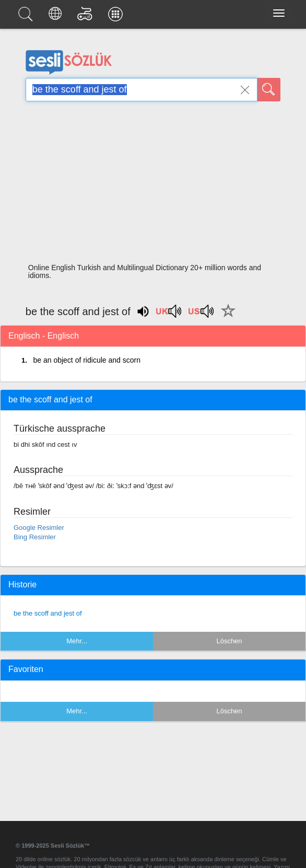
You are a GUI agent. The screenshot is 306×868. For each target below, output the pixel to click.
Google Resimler (39, 528)
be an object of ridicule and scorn (86, 360)
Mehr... (77, 641)
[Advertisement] (153, 186)
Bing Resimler (35, 537)
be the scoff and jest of (48, 613)
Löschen (229, 641)
